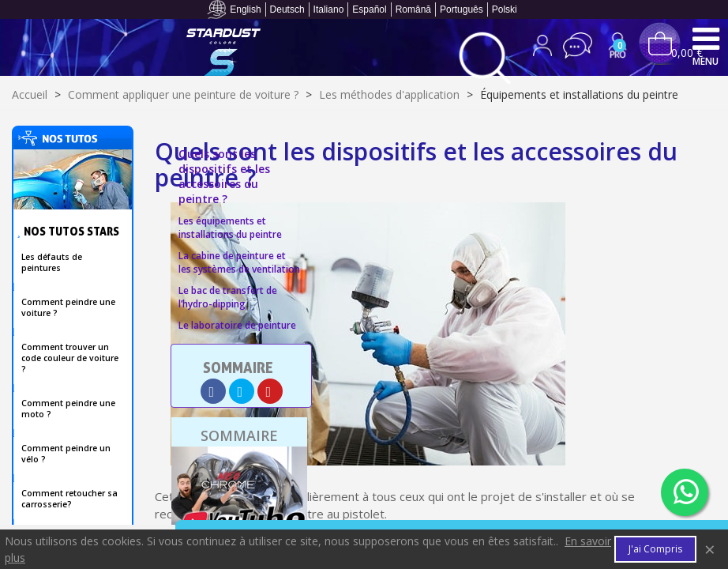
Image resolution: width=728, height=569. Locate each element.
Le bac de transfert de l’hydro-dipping (228, 297)
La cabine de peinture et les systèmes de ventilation (239, 262)
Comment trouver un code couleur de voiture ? (70, 358)
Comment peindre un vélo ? (66, 454)
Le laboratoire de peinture (237, 325)
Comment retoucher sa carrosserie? (69, 499)
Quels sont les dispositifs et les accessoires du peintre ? (224, 176)
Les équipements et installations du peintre (230, 228)
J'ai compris (655, 549)
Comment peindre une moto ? (68, 409)
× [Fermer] (710, 549)
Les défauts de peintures (52, 262)
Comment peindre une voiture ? (68, 307)
